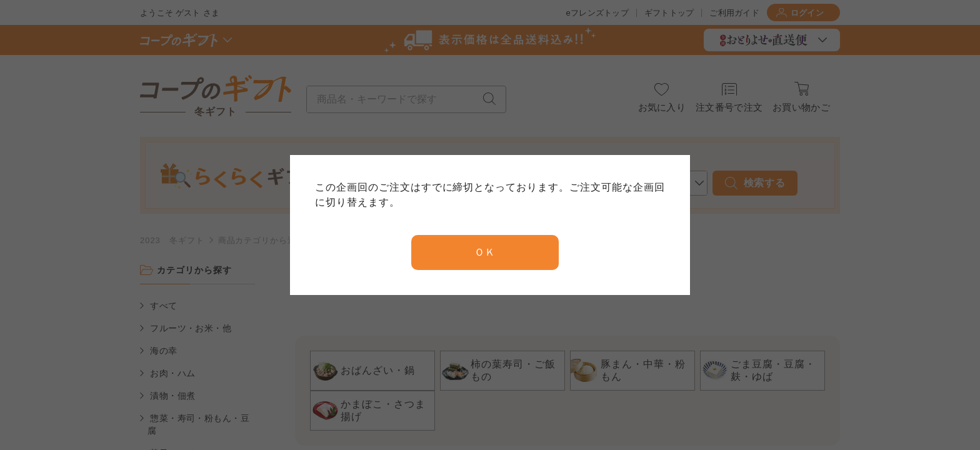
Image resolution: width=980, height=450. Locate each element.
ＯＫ (485, 252)
